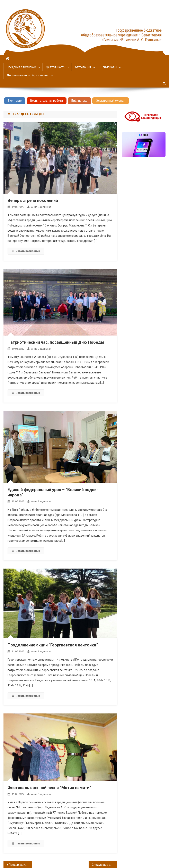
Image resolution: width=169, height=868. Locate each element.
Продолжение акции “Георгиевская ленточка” (53, 645)
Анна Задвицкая (41, 207)
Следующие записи (104, 865)
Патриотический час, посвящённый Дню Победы (56, 342)
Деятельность (55, 67)
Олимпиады (109, 67)
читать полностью (26, 251)
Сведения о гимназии (21, 67)
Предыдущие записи (20, 865)
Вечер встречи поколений (33, 200)
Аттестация (83, 67)
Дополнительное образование (28, 75)
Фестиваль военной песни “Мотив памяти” (49, 788)
